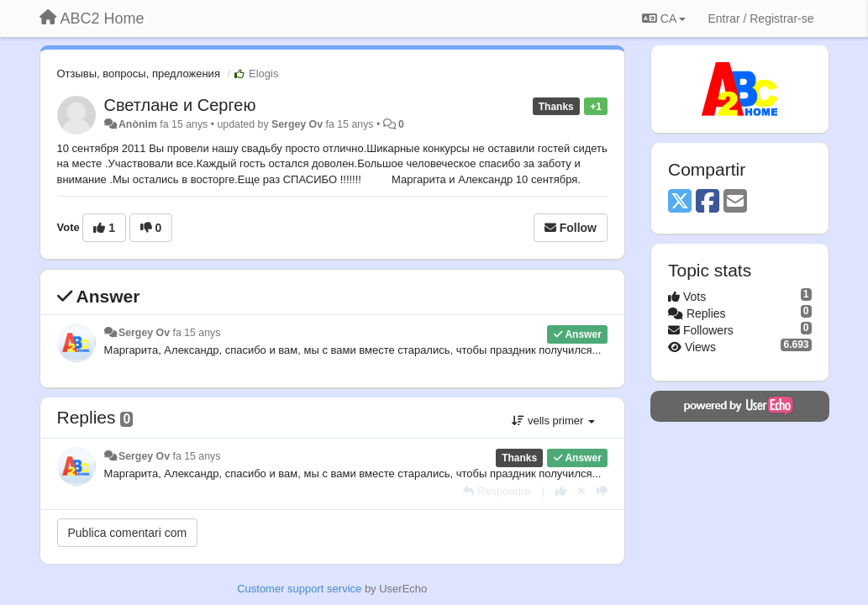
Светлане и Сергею (180, 105)
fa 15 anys (196, 333)
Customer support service (299, 589)
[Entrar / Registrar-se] (760, 18)
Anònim (138, 124)
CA (664, 18)
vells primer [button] (553, 421)
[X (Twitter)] (680, 202)
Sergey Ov (297, 124)
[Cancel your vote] (581, 491)
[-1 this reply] (602, 491)
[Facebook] (708, 202)
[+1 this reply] (561, 491)
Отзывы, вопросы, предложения (139, 74)
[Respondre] (497, 491)
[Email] (735, 202)
